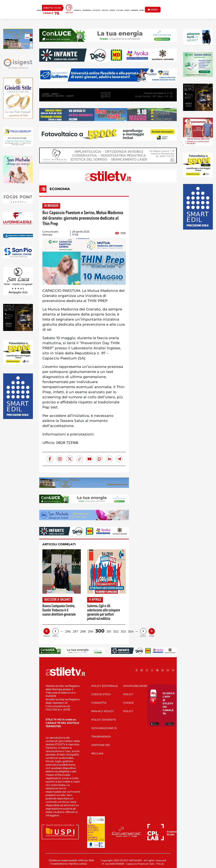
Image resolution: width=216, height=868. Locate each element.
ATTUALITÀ (96, 10)
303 (123, 631)
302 (116, 631)
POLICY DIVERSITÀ (104, 720)
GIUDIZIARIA (87, 10)
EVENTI (127, 10)
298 (83, 631)
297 (75, 631)
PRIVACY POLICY (103, 711)
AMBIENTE (134, 10)
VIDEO (153, 10)
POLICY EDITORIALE (105, 686)
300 (100, 631)
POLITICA (105, 10)
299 (90, 631)
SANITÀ (112, 10)
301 (109, 631)
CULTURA (120, 10)
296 (68, 631)
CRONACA (77, 10)
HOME (39, 10)
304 (131, 631)
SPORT (142, 10)
